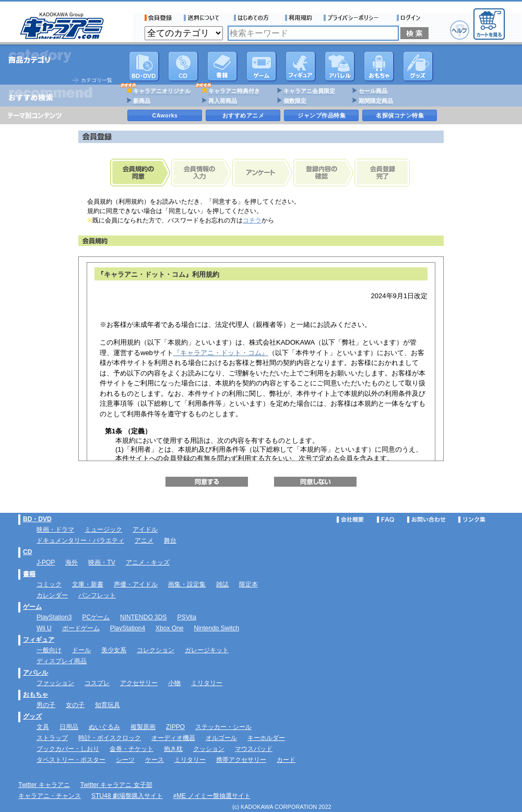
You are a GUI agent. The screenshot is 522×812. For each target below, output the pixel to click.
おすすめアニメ (244, 115)
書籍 (222, 66)
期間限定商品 (376, 101)
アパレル (340, 66)
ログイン (410, 18)
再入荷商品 (223, 101)
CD (183, 66)
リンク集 (472, 520)
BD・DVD (37, 519)
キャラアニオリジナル (162, 91)
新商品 (142, 101)
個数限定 (295, 101)
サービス (254, 18)
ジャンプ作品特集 (322, 115)
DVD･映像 (144, 66)
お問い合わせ (426, 520)
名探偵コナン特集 (400, 115)
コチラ (252, 220)
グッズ (418, 66)
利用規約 (299, 18)
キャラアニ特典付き (234, 91)
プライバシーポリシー (354, 18)
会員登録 (158, 18)
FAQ (385, 520)
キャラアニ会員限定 (309, 91)
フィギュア (301, 66)
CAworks (165, 115)
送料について (203, 18)
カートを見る (489, 24)
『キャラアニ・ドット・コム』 (221, 353)
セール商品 (373, 91)
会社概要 (350, 520)
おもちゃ (379, 66)
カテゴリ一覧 (97, 80)
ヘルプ (460, 30)
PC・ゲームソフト (262, 66)
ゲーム (32, 607)
